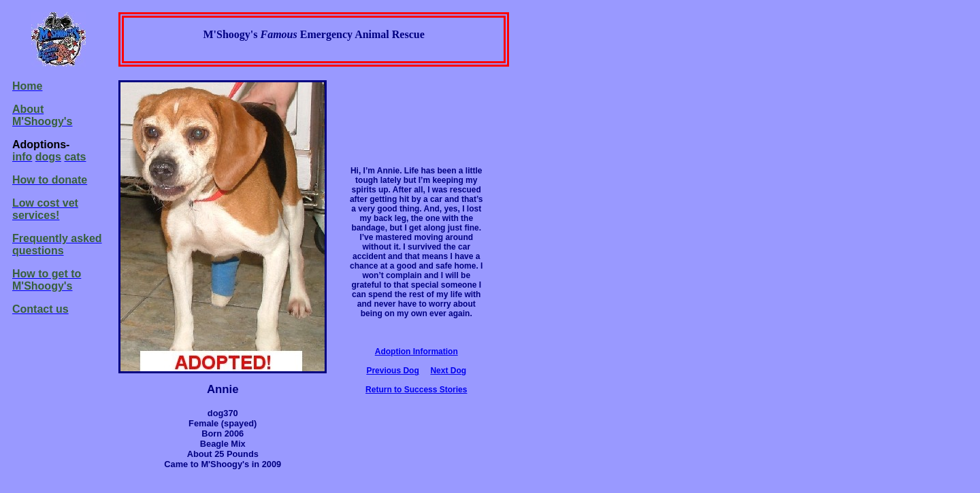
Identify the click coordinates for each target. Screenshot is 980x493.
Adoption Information (416, 352)
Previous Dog (392, 371)
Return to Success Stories (416, 390)
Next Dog (448, 371)
